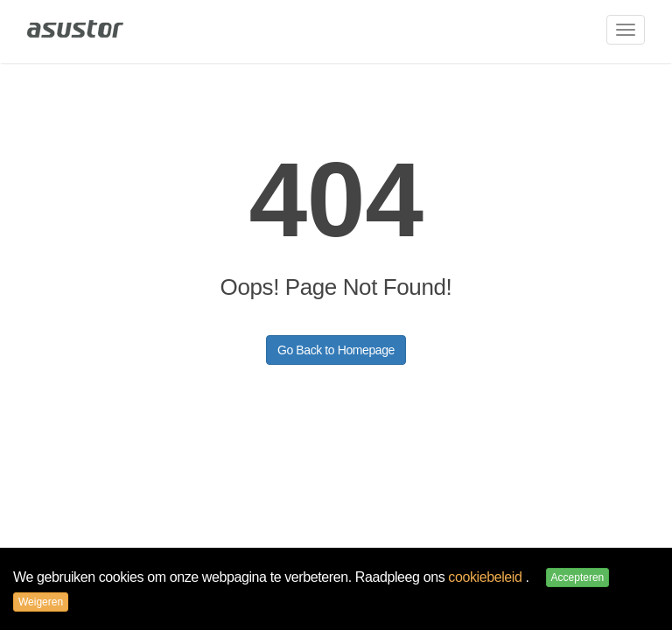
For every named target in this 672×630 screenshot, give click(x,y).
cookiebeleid (486, 577)
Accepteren (578, 577)
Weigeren (41, 602)
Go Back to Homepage (336, 350)
